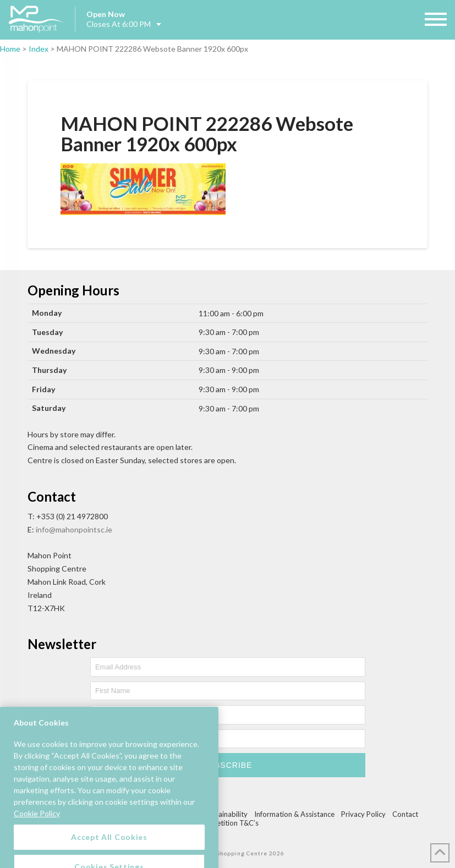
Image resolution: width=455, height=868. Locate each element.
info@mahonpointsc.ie (74, 529)
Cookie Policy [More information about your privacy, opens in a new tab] (37, 850)
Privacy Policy (363, 814)
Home (10, 49)
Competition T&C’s (228, 823)
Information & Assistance (294, 814)
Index (39, 49)
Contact (405, 814)
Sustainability (226, 814)
